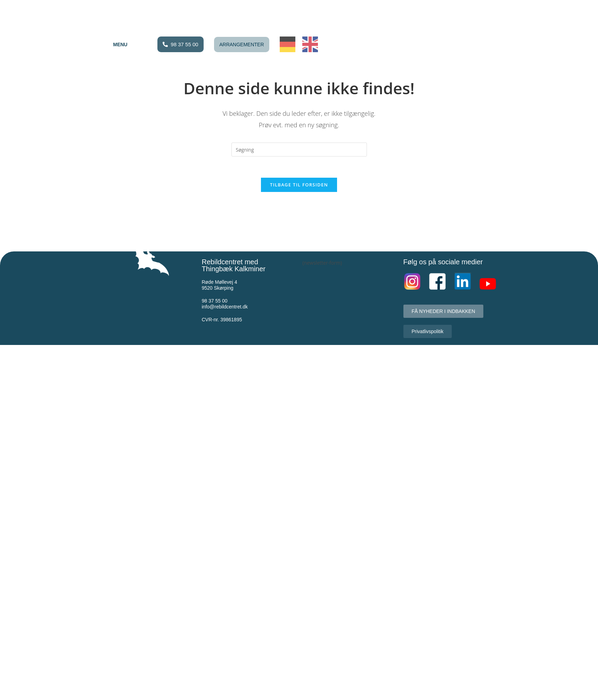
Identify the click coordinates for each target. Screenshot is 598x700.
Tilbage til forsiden (299, 185)
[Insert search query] (299, 150)
